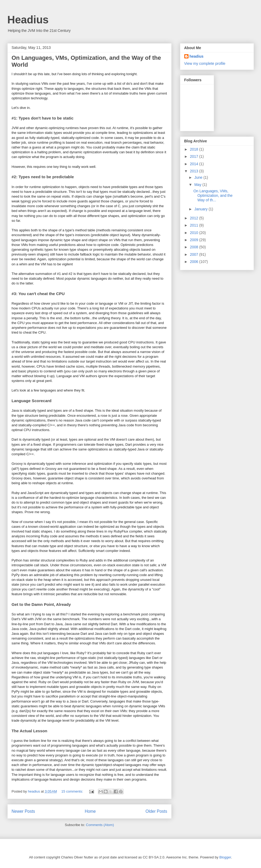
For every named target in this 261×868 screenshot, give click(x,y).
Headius (28, 20)
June (199, 177)
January (202, 209)
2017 (194, 156)
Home (90, 811)
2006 (194, 262)
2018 (194, 149)
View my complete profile (205, 63)
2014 (194, 164)
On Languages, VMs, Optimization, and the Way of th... (213, 195)
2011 (194, 225)
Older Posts (156, 811)
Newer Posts (23, 811)
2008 (194, 247)
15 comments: (73, 791)
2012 (194, 218)
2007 (194, 254)
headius (197, 56)
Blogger (225, 857)
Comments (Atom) (100, 825)
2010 (194, 233)
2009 (194, 240)
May (198, 185)
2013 (194, 171)
